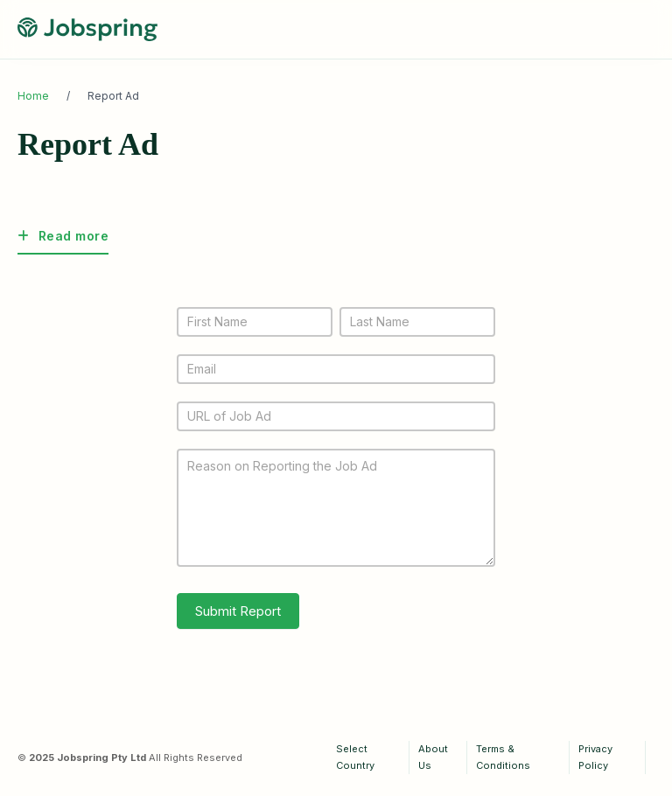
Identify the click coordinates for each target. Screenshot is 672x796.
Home (33, 96)
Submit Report (238, 611)
